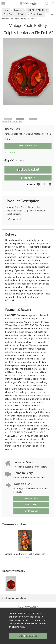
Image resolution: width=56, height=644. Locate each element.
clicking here (18, 627)
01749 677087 (30, 607)
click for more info (28, 146)
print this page (31, 511)
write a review (31, 505)
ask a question (31, 498)
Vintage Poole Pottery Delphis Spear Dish (25, 554)
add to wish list (28, 178)
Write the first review (12, 121)
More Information (15, 598)
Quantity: (30, 185)
